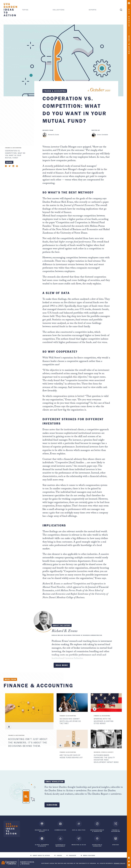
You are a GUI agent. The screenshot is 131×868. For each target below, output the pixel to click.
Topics (25, 10)
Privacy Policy (120, 862)
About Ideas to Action (41, 854)
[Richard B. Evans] (45, 135)
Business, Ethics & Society (104, 752)
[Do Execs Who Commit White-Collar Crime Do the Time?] (72, 703)
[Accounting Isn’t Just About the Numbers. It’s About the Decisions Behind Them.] (29, 708)
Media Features (89, 854)
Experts (93, 10)
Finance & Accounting (55, 91)
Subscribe (52, 805)
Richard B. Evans (54, 135)
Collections (59, 10)
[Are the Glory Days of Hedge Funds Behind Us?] (72, 739)
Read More (62, 665)
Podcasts (73, 854)
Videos (59, 854)
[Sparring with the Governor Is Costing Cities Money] (106, 703)
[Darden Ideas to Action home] (12, 829)
